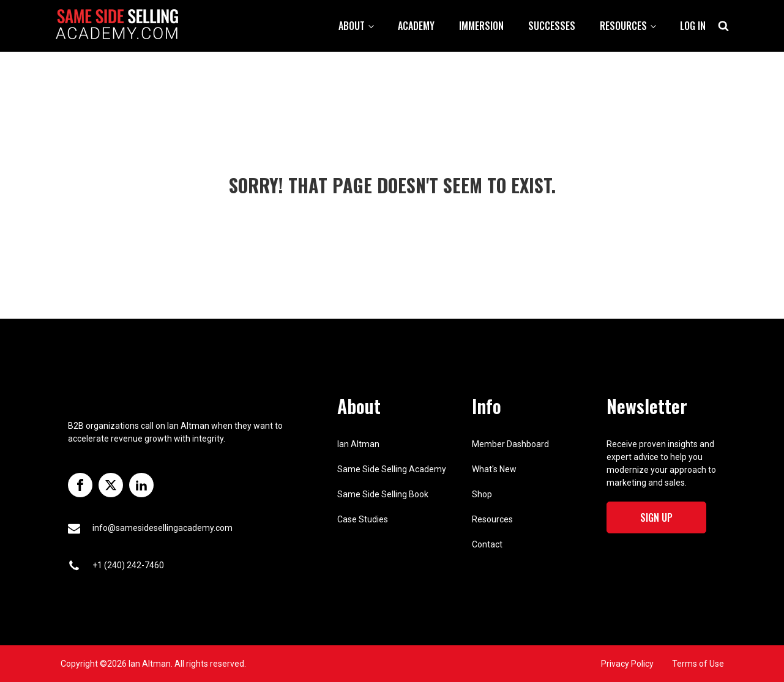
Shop (482, 494)
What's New (494, 469)
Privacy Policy (627, 664)
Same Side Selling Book (383, 494)
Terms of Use (698, 664)
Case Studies (363, 519)
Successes (552, 26)
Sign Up (656, 517)
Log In (693, 26)
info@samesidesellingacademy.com (162, 528)
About (352, 26)
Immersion (481, 26)
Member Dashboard (510, 444)
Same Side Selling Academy (392, 469)
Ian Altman (358, 444)
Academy (416, 26)
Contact (487, 544)
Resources (623, 26)
